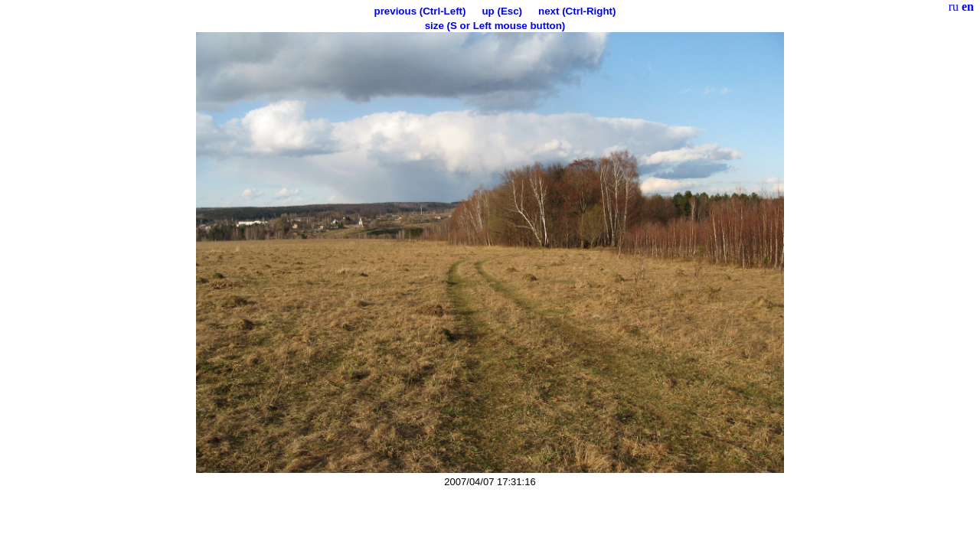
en (968, 7)
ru (954, 7)
